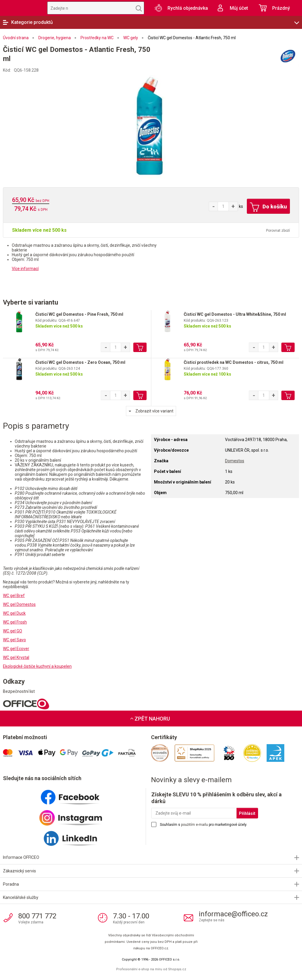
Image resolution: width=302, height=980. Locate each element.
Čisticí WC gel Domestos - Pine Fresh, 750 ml (79, 314)
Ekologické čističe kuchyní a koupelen (37, 666)
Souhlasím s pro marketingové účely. (203, 825)
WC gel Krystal (16, 657)
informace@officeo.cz (233, 914)
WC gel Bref (14, 596)
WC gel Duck (14, 613)
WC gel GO (13, 631)
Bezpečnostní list (19, 691)
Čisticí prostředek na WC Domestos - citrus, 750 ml (234, 362)
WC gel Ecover (16, 649)
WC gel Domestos (19, 604)
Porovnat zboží (278, 231)
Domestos (235, 461)
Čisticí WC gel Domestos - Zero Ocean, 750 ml (80, 362)
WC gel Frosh (15, 622)
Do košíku (268, 207)
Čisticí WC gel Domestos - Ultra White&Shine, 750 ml (235, 314)
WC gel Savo (14, 640)
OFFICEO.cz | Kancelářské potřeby (21, 8)
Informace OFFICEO (21, 857)
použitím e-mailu (195, 825)
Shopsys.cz (177, 969)
